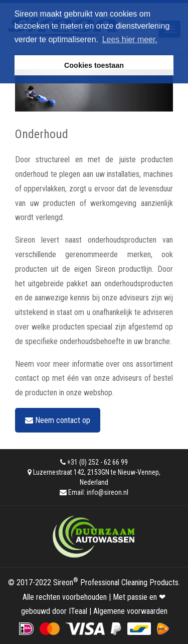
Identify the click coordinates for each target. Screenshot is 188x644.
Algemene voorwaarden (130, 611)
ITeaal (78, 611)
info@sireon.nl (108, 492)
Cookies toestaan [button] (94, 65)
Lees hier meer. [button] (130, 39)
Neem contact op (58, 420)
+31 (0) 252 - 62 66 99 (98, 462)
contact (27, 378)
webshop (98, 393)
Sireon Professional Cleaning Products (116, 582)
